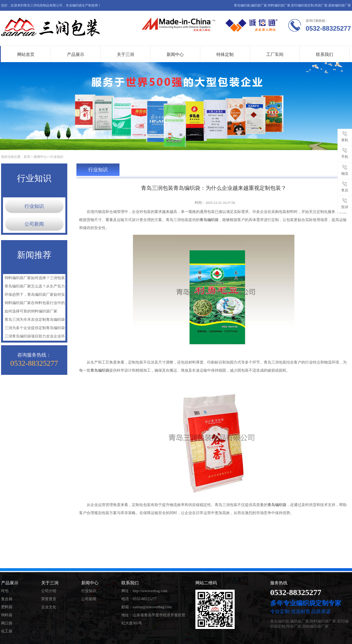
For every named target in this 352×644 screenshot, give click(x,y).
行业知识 (57, 157)
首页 (27, 157)
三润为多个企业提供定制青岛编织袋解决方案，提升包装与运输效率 (34, 329)
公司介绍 (49, 591)
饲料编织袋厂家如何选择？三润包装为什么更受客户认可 (34, 279)
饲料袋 (7, 615)
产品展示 (76, 54)
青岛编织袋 (209, 220)
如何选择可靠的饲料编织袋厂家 (31, 311)
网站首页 (26, 54)
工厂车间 (275, 54)
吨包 (5, 591)
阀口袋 (7, 623)
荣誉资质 (49, 599)
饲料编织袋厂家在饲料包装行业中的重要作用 (34, 304)
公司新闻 (34, 224)
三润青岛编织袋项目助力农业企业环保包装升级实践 (34, 337)
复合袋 (7, 599)
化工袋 (7, 631)
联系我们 (325, 54)
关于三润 (125, 54)
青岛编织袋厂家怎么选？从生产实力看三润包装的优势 (34, 287)
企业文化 (49, 607)
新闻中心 (175, 54)
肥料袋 (7, 607)
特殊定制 (225, 54)
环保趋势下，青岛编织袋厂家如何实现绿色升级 (34, 296)
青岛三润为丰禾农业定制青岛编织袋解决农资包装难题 (34, 321)
